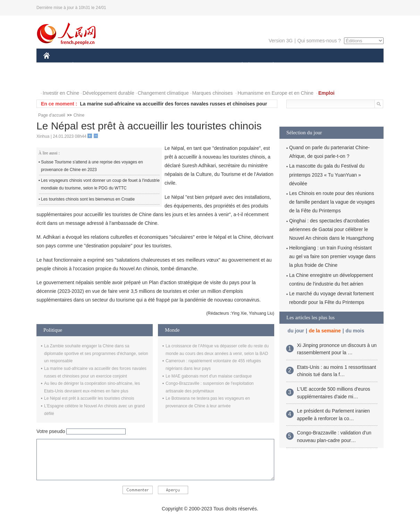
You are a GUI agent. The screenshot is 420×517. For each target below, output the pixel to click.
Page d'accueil (52, 115)
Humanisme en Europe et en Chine (275, 93)
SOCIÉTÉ (239, 65)
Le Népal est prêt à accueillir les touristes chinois (89, 398)
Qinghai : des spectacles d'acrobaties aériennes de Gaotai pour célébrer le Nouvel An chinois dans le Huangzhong (331, 229)
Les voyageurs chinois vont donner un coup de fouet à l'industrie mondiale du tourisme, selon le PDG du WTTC (100, 184)
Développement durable (108, 93)
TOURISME (327, 65)
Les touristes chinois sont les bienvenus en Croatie (88, 199)
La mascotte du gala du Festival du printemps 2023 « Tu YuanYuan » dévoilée (327, 175)
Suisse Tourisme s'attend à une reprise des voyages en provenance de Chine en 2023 (92, 166)
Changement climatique (163, 93)
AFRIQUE (146, 65)
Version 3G (281, 41)
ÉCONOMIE (85, 65)
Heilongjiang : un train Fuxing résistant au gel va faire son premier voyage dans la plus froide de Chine (332, 256)
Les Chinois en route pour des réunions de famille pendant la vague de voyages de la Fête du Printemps (332, 202)
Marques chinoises (213, 93)
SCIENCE (177, 65)
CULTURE (208, 65)
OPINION (360, 65)
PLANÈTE (270, 65)
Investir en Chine (61, 93)
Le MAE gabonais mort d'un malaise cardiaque (209, 376)
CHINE (55, 65)
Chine (79, 115)
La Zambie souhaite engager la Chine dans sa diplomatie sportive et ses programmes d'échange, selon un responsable (96, 353)
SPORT (297, 65)
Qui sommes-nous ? (319, 41)
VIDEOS (86, 79)
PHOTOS (58, 79)
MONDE (117, 65)
